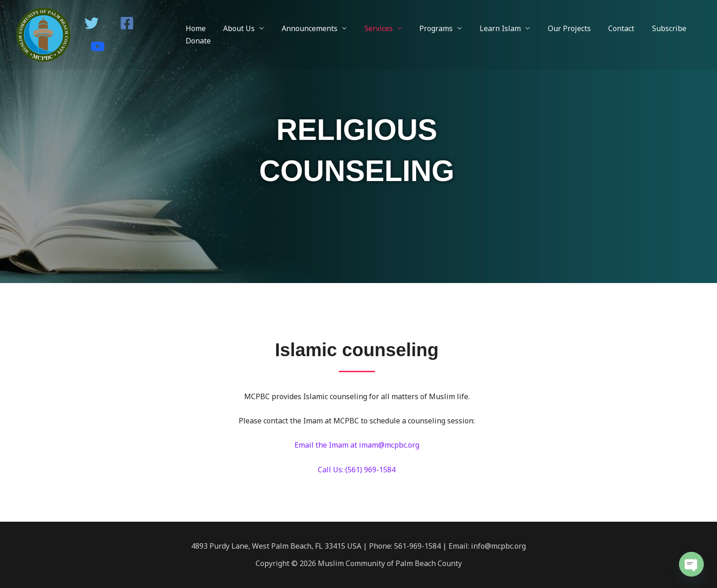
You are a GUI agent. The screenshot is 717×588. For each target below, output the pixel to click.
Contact (603, 28)
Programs (427, 28)
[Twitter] (92, 23)
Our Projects (554, 28)
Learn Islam (488, 28)
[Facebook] (127, 23)
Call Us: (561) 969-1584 (357, 470)
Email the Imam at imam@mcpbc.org (357, 445)
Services (372, 28)
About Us (239, 28)
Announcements (306, 28)
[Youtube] (98, 46)
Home (198, 28)
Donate (201, 41)
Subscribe (648, 28)
